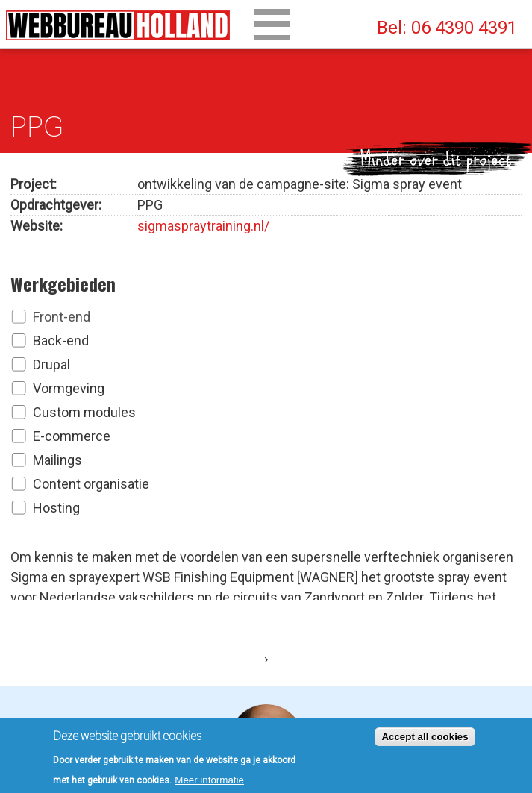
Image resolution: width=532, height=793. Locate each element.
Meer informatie (209, 783)
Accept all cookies (425, 740)
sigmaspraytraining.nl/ (203, 223)
